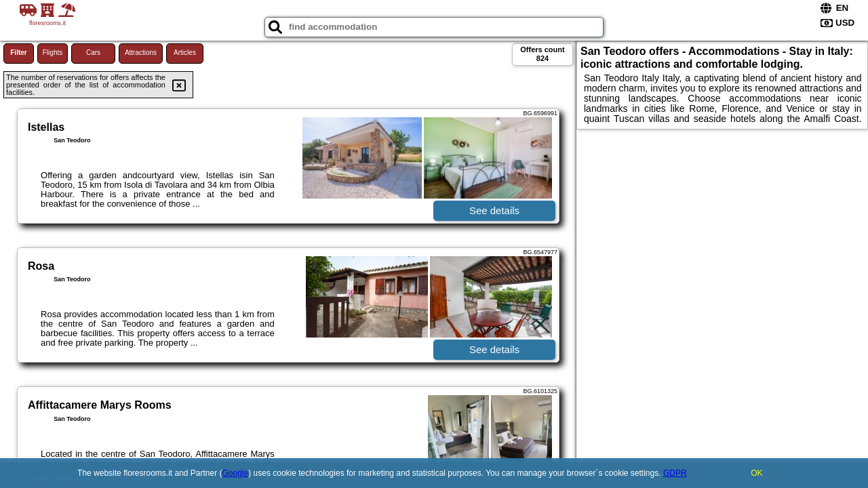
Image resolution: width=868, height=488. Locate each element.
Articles (185, 53)
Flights (53, 53)
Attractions (141, 53)
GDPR (675, 473)
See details (494, 210)
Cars (93, 53)
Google (236, 473)
